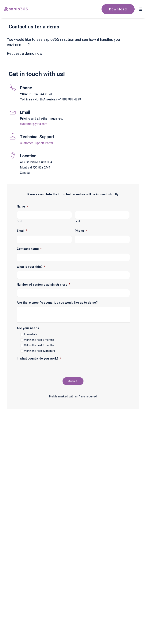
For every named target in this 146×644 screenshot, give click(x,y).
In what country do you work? (39, 358)
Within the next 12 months (40, 351)
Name (22, 206)
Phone (81, 231)
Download (118, 9)
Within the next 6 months (39, 345)
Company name (29, 249)
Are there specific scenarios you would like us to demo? (57, 303)
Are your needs (28, 328)
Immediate (31, 334)
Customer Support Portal (36, 143)
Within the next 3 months (39, 340)
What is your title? (31, 267)
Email (22, 231)
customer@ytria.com (34, 124)
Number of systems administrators (43, 285)
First (20, 221)
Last (78, 221)
